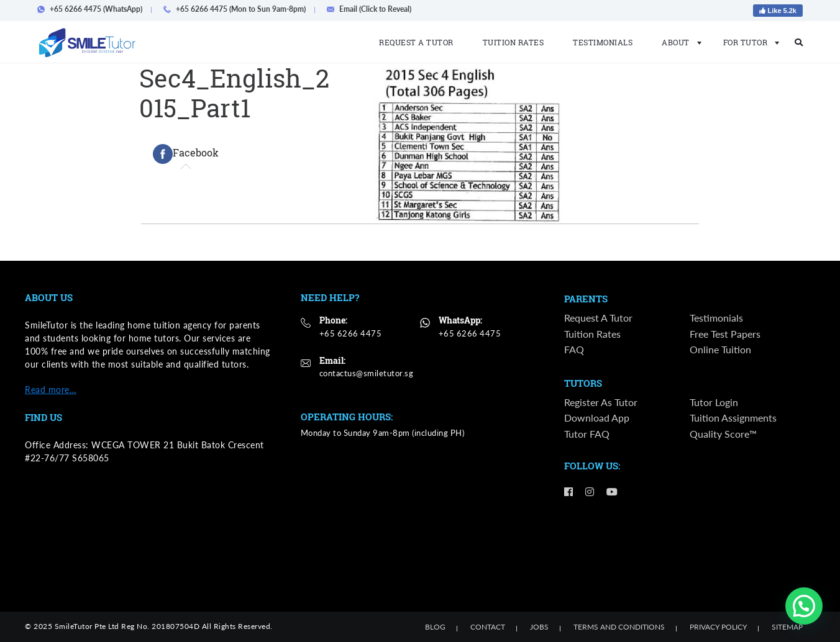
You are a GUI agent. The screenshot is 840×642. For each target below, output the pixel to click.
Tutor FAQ (587, 434)
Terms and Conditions (619, 627)
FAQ (574, 349)
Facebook (186, 154)
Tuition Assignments (733, 418)
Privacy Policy (718, 627)
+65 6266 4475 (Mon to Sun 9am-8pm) (238, 9)
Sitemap (787, 627)
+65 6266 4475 (351, 333)
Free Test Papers (725, 334)
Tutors (583, 384)
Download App (597, 418)
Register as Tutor (601, 402)
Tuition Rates (514, 42)
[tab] (186, 154)
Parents (586, 299)
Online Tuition (720, 349)
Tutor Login (714, 402)
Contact (488, 627)
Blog (435, 627)
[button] (804, 606)
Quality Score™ (723, 434)
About (678, 42)
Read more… (51, 390)
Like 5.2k (778, 11)
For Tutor (748, 42)
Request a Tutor (416, 42)
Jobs (539, 627)
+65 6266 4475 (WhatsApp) (94, 9)
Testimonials (603, 42)
